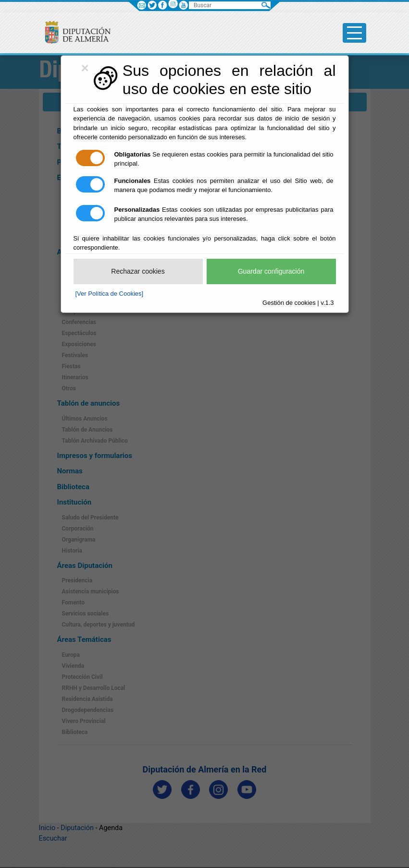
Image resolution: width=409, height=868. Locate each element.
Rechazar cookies (138, 271)
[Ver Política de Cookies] (110, 294)
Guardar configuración (271, 271)
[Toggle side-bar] (354, 33)
